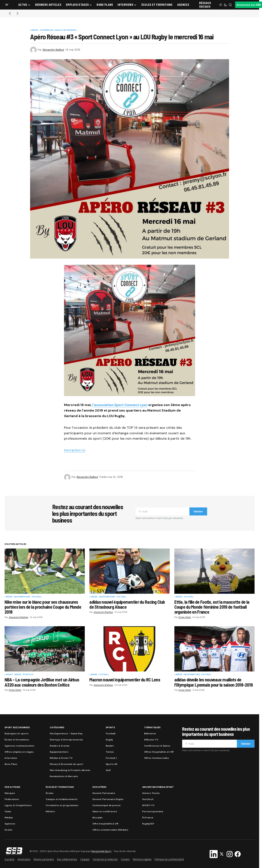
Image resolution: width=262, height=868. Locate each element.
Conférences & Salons (157, 746)
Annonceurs (24, 859)
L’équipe (85, 859)
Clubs (8, 811)
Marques (10, 793)
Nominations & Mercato (64, 776)
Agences (10, 824)
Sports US (28, 675)
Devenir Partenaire (104, 793)
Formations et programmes (62, 805)
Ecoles (8, 830)
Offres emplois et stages (19, 752)
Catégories (57, 727)
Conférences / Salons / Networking (58, 30)
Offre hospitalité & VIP (105, 824)
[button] (7, 5)
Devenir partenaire (44, 859)
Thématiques (152, 727)
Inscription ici (75, 450)
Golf (108, 770)
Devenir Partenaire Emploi (108, 799)
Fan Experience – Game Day (66, 734)
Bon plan (97, 818)
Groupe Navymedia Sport (158, 787)
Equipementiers (22, 597)
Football (37, 597)
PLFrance (148, 818)
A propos (10, 859)
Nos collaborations (67, 859)
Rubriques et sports (17, 734)
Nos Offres (99, 787)
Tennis (110, 752)
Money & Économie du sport (67, 764)
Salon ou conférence (105, 811)
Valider (198, 511)
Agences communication (19, 746)
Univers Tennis (151, 793)
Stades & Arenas (60, 746)
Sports (110, 727)
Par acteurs (12, 787)
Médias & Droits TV (61, 758)
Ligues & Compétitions (18, 805)
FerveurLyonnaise (153, 811)
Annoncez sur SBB (249, 5)
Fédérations (12, 799)
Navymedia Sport (101, 851)
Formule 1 (111, 758)
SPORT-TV (148, 805)
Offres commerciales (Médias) (110, 830)
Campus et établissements (62, 799)
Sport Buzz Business (17, 727)
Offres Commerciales (157, 758)
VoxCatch (148, 799)
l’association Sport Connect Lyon (120, 405)
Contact (125, 859)
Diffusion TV (151, 740)
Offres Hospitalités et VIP (159, 752)
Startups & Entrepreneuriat (66, 740)
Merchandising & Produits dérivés (70, 770)
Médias (9, 818)
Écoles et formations (17, 740)
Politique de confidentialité (169, 859)
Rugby (109, 740)
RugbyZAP (148, 824)
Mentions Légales (142, 859)
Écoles (50, 793)
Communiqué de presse (107, 805)
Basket (9, 675)
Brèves (35, 30)
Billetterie (150, 734)
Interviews (11, 758)
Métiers (50, 811)
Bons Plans (11, 764)
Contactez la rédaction (105, 859)
